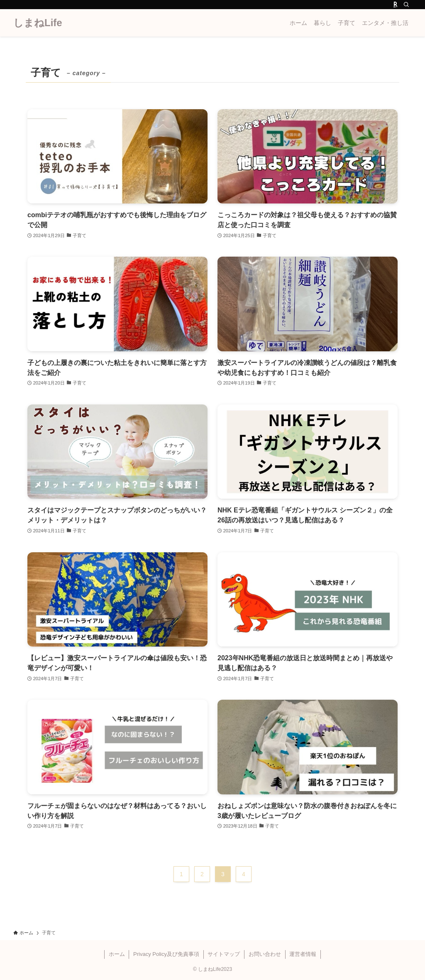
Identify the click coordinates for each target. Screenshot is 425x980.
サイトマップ (224, 954)
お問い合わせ (265, 954)
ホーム (117, 954)
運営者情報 (303, 954)
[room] (396, 5)
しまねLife (38, 23)
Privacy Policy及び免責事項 (166, 954)
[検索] (406, 5)
